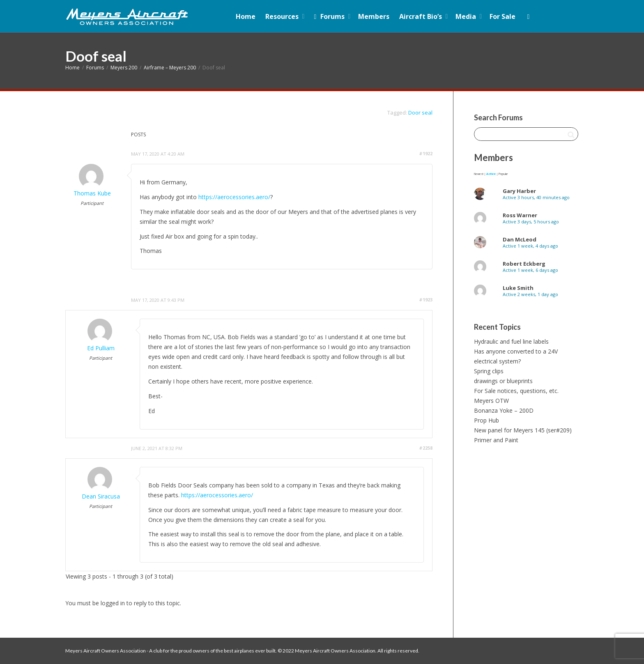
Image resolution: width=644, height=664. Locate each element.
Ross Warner (520, 215)
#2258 (426, 448)
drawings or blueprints (503, 381)
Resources (283, 16)
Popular (503, 174)
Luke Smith (518, 288)
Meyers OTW (491, 401)
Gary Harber (519, 191)
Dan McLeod (520, 239)
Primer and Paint (496, 440)
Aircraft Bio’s (421, 16)
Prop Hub (486, 420)
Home (246, 16)
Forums (329, 16)
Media (467, 16)
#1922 (426, 153)
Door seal (420, 113)
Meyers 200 (124, 68)
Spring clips (489, 371)
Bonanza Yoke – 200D (504, 410)
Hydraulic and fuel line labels (511, 341)
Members (374, 16)
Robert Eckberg (524, 264)
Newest (479, 174)
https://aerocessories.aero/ (234, 197)
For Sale (503, 16)
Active (491, 174)
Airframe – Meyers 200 (170, 68)
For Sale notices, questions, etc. (516, 391)
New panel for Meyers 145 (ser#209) (523, 430)
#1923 (426, 300)
